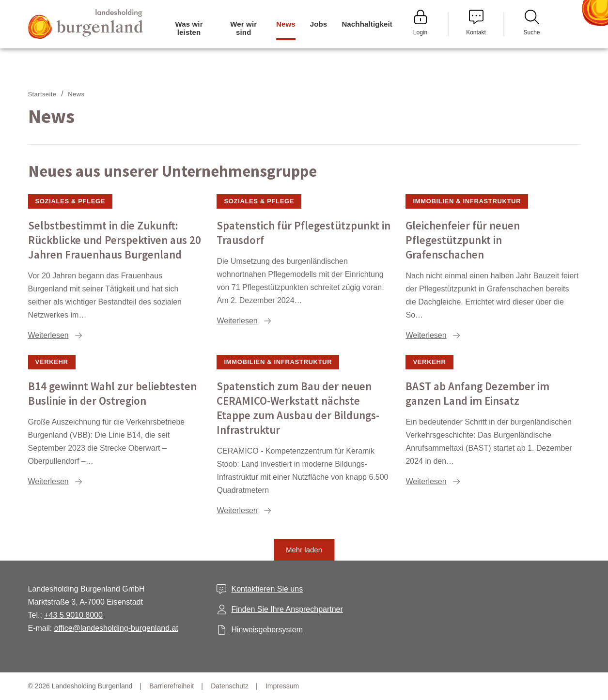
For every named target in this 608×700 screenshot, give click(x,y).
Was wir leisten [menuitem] (189, 28)
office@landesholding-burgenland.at (116, 628)
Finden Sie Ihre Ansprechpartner (287, 609)
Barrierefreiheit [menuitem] (171, 686)
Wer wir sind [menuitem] (243, 28)
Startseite (42, 94)
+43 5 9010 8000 (73, 615)
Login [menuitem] (421, 23)
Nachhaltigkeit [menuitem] (367, 24)
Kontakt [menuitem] (476, 23)
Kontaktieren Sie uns (267, 589)
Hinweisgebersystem (267, 630)
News (76, 94)
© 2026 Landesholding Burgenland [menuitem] (80, 686)
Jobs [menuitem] (319, 24)
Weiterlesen (48, 335)
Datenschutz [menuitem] (230, 686)
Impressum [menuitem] (282, 686)
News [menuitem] (286, 24)
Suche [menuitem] (531, 23)
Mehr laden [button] (304, 550)
